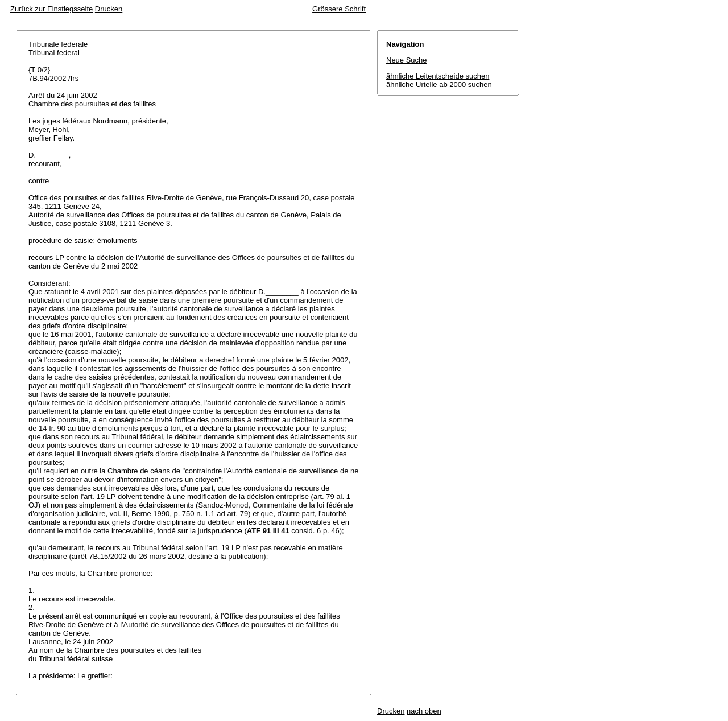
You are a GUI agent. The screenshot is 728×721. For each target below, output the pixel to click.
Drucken (109, 9)
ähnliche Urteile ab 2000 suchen (439, 85)
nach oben (424, 711)
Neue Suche (407, 60)
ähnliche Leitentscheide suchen (438, 76)
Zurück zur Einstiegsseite (51, 9)
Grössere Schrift (339, 9)
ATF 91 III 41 (268, 531)
